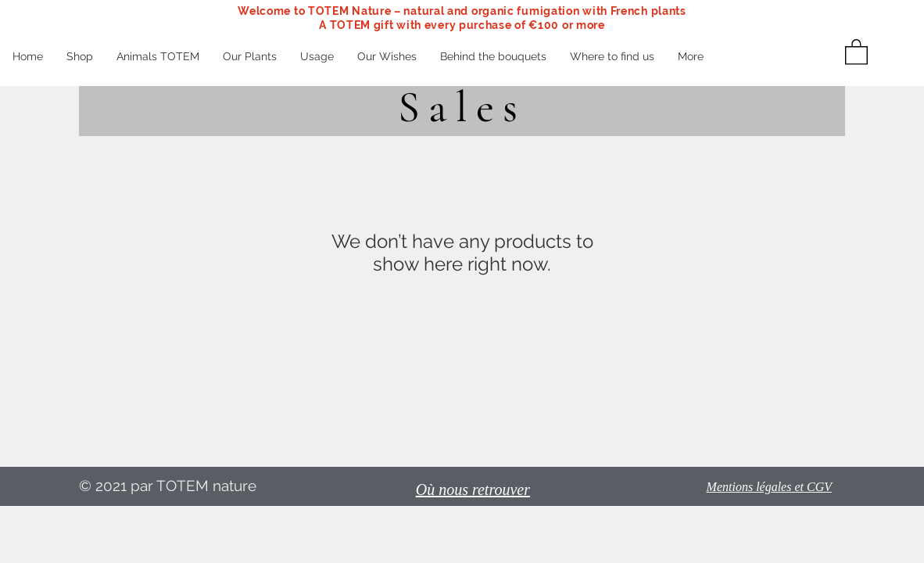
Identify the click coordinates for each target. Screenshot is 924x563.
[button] (856, 51)
